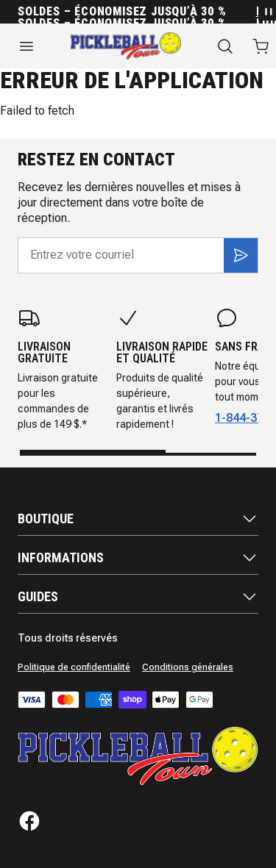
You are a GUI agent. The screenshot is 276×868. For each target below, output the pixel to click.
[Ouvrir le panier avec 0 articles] (261, 46)
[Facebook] (29, 821)
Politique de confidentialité (74, 667)
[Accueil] (126, 46)
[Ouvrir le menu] (26, 46)
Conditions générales (188, 667)
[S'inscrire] (241, 255)
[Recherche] (225, 46)
